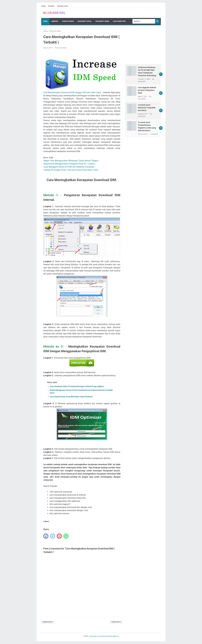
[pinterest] (59, 536)
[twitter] (53, 536)
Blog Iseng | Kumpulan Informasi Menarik (104, 636)
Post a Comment (61, 48)
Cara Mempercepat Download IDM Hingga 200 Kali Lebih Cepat (72, 92)
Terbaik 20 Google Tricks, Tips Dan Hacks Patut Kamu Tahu (71, 170)
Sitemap (51, 6)
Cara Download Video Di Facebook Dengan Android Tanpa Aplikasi (77, 386)
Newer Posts (48, 622)
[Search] (144, 21)
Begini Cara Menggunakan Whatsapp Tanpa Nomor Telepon (71, 161)
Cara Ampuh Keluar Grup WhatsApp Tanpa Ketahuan (71, 397)
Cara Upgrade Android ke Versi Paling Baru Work (147, 90)
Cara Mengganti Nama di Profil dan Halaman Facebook (69, 167)
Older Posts (116, 622)
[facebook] (46, 536)
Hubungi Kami (62, 6)
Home (43, 6)
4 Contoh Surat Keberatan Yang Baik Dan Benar (147, 108)
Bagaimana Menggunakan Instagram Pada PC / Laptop (69, 164)
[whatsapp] (66, 536)
